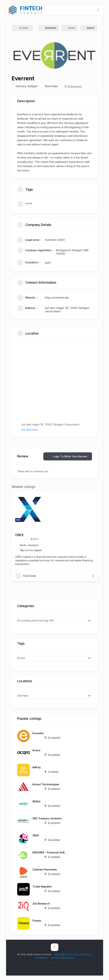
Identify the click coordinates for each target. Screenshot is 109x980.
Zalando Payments (45, 869)
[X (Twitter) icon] (49, 963)
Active (25, 204)
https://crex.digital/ (31, 550)
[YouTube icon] (53, 963)
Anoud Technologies (46, 784)
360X (36, 835)
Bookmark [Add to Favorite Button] (49, 28)
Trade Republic (42, 887)
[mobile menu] (98, 10)
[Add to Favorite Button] (91, 498)
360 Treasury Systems (47, 818)
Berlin (23, 545)
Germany (21, 86)
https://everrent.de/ (57, 298)
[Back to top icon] (55, 947)
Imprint (58, 954)
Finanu (37, 921)
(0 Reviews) (75, 86)
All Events (68, 958)
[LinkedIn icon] (56, 963)
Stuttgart (32, 86)
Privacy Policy (72, 954)
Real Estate (51, 86)
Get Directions (28, 430)
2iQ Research (41, 904)
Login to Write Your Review (68, 456)
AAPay (37, 767)
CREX (19, 535)
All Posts (56, 958)
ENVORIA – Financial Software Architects (50, 852)
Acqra (36, 750)
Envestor (38, 733)
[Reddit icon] (60, 963)
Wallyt (36, 801)
